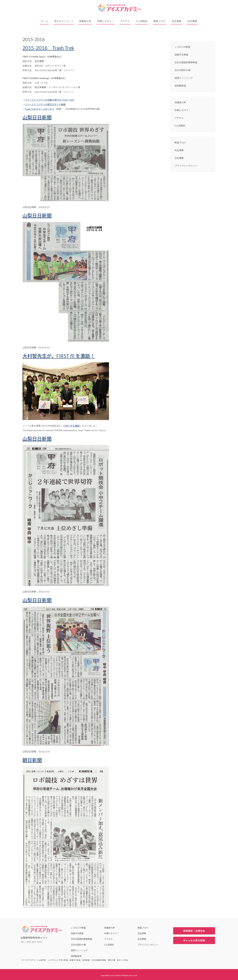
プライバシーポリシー (186, 166)
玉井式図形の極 (183, 70)
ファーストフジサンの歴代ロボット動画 (45, 104)
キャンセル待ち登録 (194, 940)
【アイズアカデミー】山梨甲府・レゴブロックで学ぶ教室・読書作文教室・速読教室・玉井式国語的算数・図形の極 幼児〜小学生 (119, 8)
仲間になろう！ (106, 21)
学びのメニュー (63, 21)
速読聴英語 (180, 86)
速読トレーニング (184, 78)
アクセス (125, 21)
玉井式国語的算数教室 (186, 62)
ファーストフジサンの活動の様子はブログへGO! (50, 100)
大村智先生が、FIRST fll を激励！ (59, 356)
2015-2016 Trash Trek (48, 48)
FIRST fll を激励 (71, 426)
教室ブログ (160, 21)
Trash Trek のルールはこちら (39, 109)
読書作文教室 (181, 55)
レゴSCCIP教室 (182, 47)
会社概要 (192, 21)
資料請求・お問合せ (194, 931)
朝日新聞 (32, 760)
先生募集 (177, 21)
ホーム (44, 21)
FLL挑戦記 (142, 21)
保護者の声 (85, 21)
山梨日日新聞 (37, 117)
